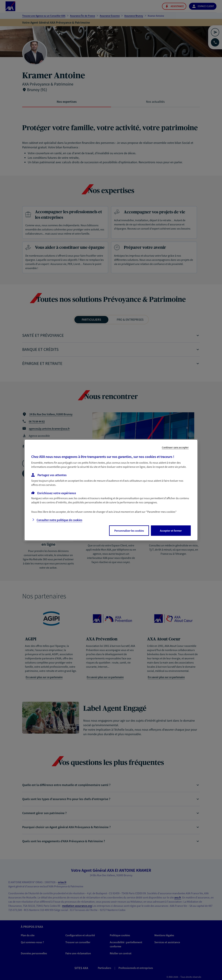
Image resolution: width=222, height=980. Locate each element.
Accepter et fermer (171, 531)
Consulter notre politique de (59, 520)
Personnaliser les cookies (129, 531)
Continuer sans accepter (175, 447)
